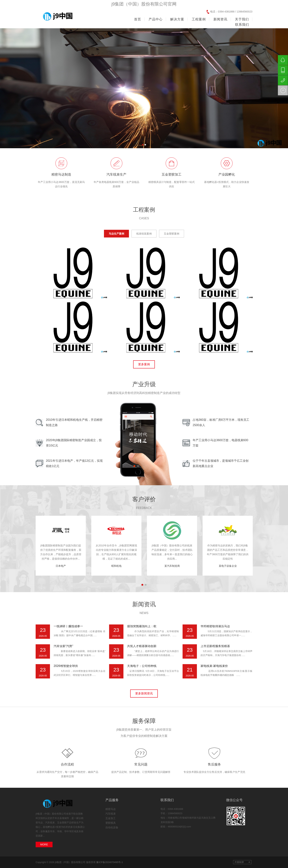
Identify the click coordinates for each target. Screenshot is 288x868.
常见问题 (141, 764)
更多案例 (144, 364)
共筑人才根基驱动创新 (142, 646)
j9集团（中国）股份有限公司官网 (144, 4)
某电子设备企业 (228, 566)
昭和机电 (116, 566)
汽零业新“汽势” (63, 646)
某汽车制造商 (172, 566)
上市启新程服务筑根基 (215, 646)
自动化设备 (112, 827)
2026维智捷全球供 (66, 666)
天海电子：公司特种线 (142, 666)
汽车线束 (111, 814)
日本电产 (61, 566)
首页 (138, 19)
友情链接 (242, 862)
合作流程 (67, 764)
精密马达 (111, 809)
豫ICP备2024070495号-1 (110, 862)
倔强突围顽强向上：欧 (142, 626)
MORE (44, 844)
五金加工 (111, 818)
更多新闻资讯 (144, 693)
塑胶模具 (111, 823)
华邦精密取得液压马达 (215, 626)
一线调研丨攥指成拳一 (68, 626)
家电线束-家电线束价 (214, 666)
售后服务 (214, 764)
